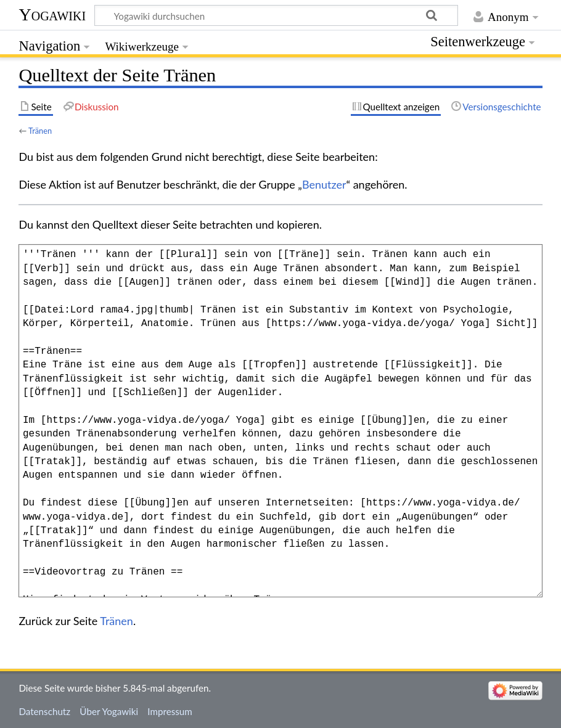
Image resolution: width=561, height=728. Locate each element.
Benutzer (324, 184)
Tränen (40, 131)
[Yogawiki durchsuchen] (276, 15)
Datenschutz (44, 711)
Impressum (170, 711)
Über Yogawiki (109, 711)
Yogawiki (52, 14)
